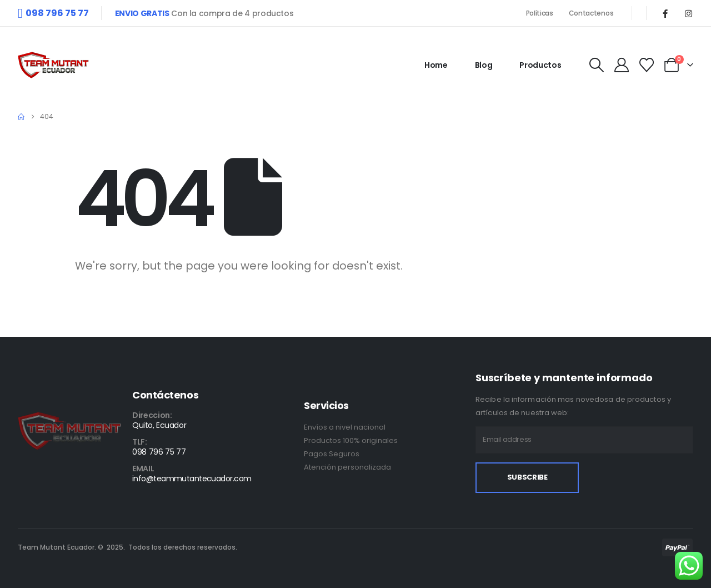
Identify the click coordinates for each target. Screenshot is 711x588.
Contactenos (592, 13)
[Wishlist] (647, 65)
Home (436, 65)
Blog (484, 65)
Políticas (540, 13)
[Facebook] (665, 13)
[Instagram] (688, 13)
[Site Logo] (53, 65)
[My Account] (621, 65)
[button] (596, 65)
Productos (540, 65)
